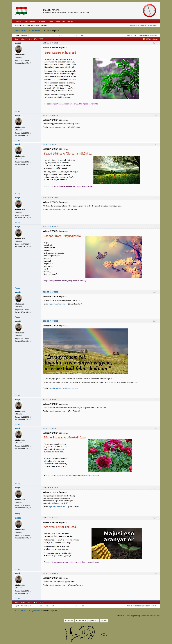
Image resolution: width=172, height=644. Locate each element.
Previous (24, 35)
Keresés (51, 21)
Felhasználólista (29, 21)
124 (59, 35)
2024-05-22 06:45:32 (50, 573)
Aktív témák (135, 25)
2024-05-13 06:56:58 (50, 144)
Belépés (70, 21)
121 (41, 35)
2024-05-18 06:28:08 (50, 399)
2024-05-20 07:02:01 (50, 488)
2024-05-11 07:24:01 (50, 43)
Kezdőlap (18, 21)
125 (65, 35)
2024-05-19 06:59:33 (50, 428)
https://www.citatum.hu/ (57, 127)
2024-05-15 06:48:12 (50, 227)
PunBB (127, 616)
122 (47, 35)
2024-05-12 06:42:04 (50, 115)
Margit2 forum (34, 31)
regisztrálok (153, 35)
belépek (142, 35)
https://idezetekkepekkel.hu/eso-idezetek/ (63, 388)
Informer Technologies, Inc (150, 616)
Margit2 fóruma (51, 10)
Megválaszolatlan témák (149, 25)
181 (76, 35)
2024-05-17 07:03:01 (50, 321)
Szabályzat (41, 21)
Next (82, 35)
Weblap (17, 111)
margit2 (18, 43)
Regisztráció (60, 21)
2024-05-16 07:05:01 (50, 292)
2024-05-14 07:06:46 (50, 198)
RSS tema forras (152, 39)
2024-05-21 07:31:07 (50, 518)
